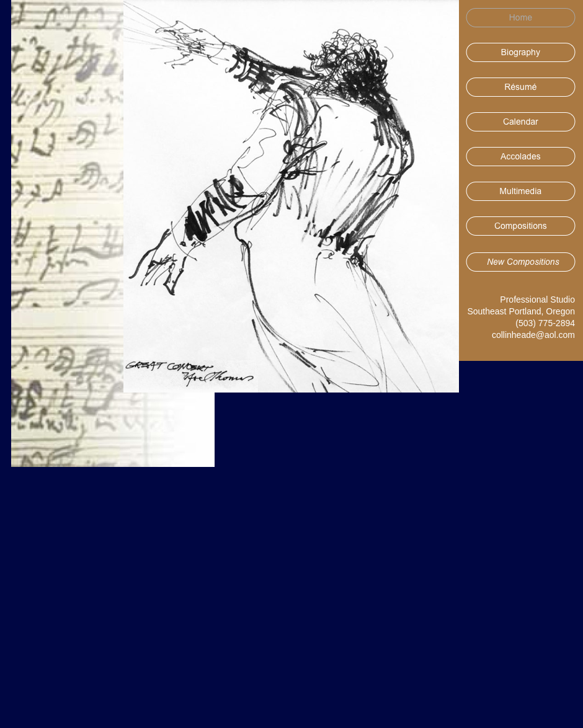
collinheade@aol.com (533, 335)
